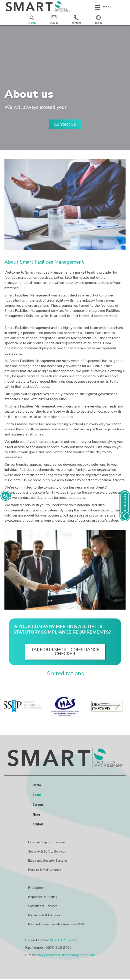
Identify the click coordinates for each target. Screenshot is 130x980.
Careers (38, 805)
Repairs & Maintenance (45, 870)
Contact (38, 824)
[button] (65, 124)
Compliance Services (43, 906)
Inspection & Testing (43, 897)
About (37, 795)
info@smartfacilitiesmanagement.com (66, 955)
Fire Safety (36, 888)
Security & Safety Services (47, 852)
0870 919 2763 (63, 940)
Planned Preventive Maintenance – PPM (56, 924)
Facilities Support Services (47, 842)
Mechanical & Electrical (45, 915)
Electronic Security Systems (48, 861)
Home (37, 785)
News (37, 814)
